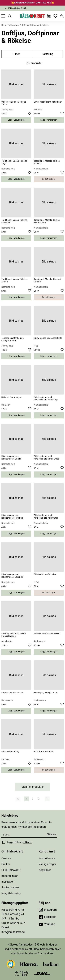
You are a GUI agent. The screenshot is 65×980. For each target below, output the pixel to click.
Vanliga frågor (47, 864)
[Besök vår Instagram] (48, 910)
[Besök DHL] (42, 973)
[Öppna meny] (3, 16)
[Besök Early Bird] (22, 973)
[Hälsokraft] (33, 16)
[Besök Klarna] (29, 964)
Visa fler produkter (33, 787)
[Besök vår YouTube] (47, 924)
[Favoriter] (55, 16)
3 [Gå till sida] (39, 799)
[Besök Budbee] (51, 964)
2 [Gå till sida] (32, 799)
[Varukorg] (62, 16)
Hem (4, 25)
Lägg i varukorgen (16, 120)
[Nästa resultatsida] (47, 799)
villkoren (28, 842)
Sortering (47, 54)
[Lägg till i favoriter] (30, 114)
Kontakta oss (47, 858)
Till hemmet (14, 25)
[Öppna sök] (10, 16)
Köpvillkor (45, 870)
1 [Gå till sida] (26, 799)
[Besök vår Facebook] (47, 917)
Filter (17, 54)
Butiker (6, 864)
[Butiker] (49, 16)
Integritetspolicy (11, 893)
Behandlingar (10, 876)
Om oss (6, 858)
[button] (11, 964)
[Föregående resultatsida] (18, 799)
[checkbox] (4, 842)
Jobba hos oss (10, 887)
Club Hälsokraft (11, 870)
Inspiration (8, 882)
